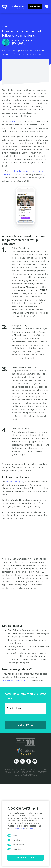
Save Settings (26, 858)
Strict (15, 835)
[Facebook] (29, 761)
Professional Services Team (15, 680)
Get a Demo (35, 6)
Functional (17, 840)
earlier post (12, 122)
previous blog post (15, 482)
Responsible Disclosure (26, 775)
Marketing (17, 849)
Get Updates (26, 725)
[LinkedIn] (16, 761)
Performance (18, 845)
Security (42, 772)
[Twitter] (23, 761)
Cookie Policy (28, 772)
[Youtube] (35, 761)
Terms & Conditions (37, 769)
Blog (4, 26)
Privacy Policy (12, 772)
